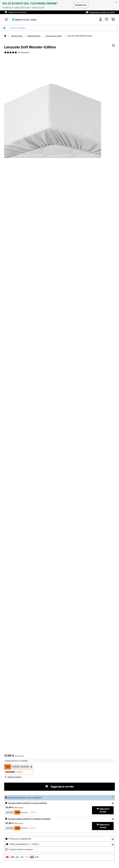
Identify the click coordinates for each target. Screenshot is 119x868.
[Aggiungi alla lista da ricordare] (113, 46)
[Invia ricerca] (4, 28)
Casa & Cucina (17, 36)
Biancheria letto (35, 36)
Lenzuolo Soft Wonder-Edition (82, 36)
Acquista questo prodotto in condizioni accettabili (31, 819)
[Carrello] (113, 19)
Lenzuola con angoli (56, 36)
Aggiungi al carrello (60, 787)
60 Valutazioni (24, 53)
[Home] (8, 36)
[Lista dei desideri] (107, 19)
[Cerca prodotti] (59, 28)
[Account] (101, 19)
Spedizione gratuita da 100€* (101, 12)
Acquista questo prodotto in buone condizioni (29, 803)
